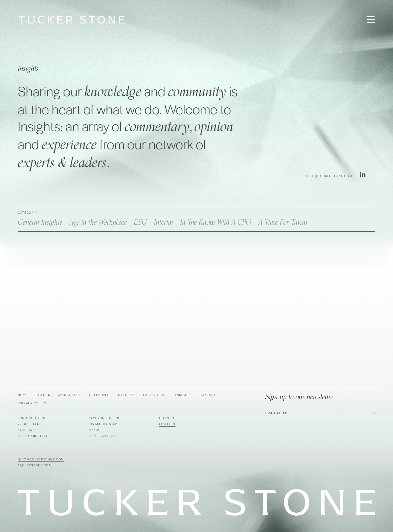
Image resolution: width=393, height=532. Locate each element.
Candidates (69, 395)
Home (23, 395)
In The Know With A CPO (216, 222)
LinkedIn (167, 424)
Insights (183, 395)
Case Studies (155, 395)
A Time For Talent (283, 222)
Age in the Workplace (98, 222)
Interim (164, 222)
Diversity (126, 395)
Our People (98, 395)
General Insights (40, 222)
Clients (43, 395)
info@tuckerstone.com (329, 176)
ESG (140, 222)
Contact (208, 395)
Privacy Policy (32, 403)
